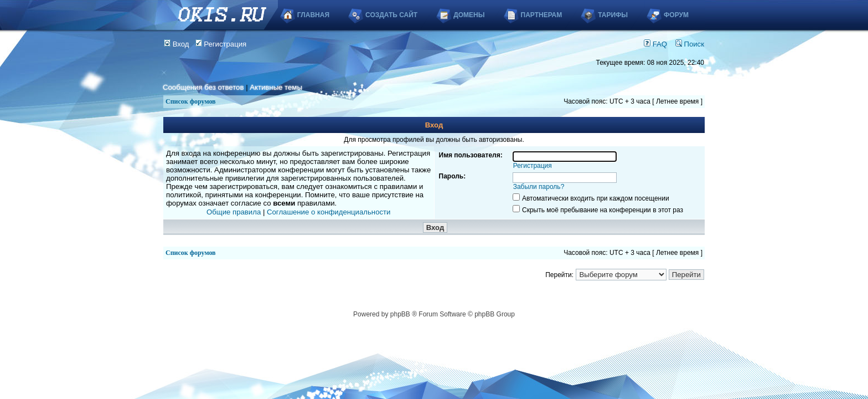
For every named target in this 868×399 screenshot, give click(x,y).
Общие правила (234, 212)
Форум (676, 15)
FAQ (655, 44)
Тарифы (613, 15)
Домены (469, 15)
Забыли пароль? (539, 187)
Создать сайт (391, 15)
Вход (177, 44)
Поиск (690, 44)
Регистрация (221, 44)
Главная (313, 15)
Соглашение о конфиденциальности (329, 212)
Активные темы (276, 87)
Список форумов (191, 101)
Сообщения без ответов (203, 87)
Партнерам (542, 15)
